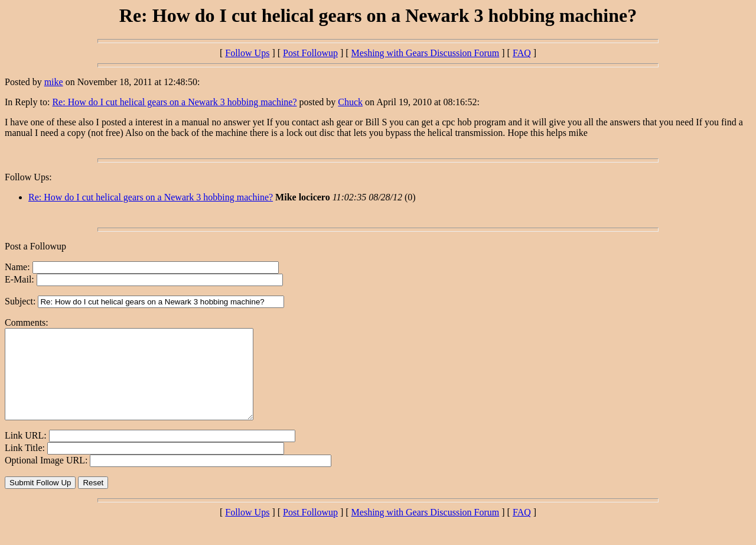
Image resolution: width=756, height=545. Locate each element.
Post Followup (310, 53)
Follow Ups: (28, 177)
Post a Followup (35, 246)
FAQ (522, 53)
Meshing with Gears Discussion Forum (426, 53)
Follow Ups (247, 53)
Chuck (350, 102)
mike (54, 82)
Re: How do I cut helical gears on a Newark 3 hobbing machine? (174, 102)
